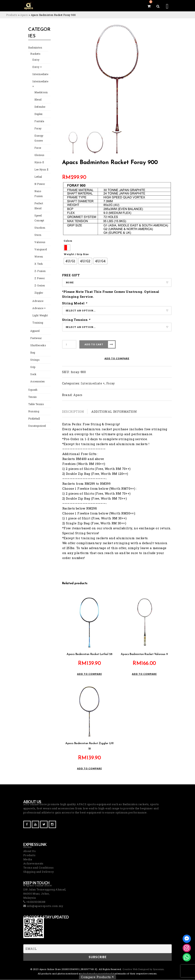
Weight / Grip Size (76, 254)
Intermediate (40, 75)
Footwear (36, 334)
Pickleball (34, 414)
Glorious (39, 156)
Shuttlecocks (38, 341)
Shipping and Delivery (39, 872)
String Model (75, 303)
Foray (38, 129)
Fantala (39, 122)
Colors (68, 241)
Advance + (39, 304)
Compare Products (97, 977)
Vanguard (40, 245)
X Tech (38, 259)
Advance (38, 297)
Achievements (33, 864)
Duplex (38, 115)
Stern (37, 231)
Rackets (35, 54)
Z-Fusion (39, 267)
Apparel (35, 327)
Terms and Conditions (38, 868)
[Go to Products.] (12, 15)
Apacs (78, 395)
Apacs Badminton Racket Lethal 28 (89, 654)
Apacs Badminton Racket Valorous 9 (144, 654)
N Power (39, 185)
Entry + (36, 68)
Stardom (39, 223)
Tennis (32, 393)
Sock (33, 370)
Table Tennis (35, 400)
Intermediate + (40, 85)
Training (37, 318)
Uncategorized (37, 421)
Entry (35, 60)
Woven (38, 252)
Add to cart (94, 344)
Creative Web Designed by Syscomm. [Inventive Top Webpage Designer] (143, 969)
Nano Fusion (42, 192)
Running (33, 407)
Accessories (37, 377)
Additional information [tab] (114, 411)
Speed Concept (39, 214)
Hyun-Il (39, 163)
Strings (34, 355)
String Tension (77, 320)
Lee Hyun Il (41, 170)
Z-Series (39, 281)
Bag (32, 348)
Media (28, 859)
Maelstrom (41, 93)
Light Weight (40, 311)
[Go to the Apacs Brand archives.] (24, 15)
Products (29, 855)
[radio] (67, 248)
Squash (32, 385)
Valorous (39, 238)
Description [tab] (73, 411)
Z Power (39, 274)
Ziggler (39, 288)
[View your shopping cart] (149, 6)
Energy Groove (38, 139)
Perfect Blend (38, 202)
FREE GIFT (71, 275)
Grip (33, 363)
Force (38, 148)
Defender (40, 107)
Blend (38, 100)
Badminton (35, 48)
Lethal (38, 177)
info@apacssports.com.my (45, 906)
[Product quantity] (69, 344)
